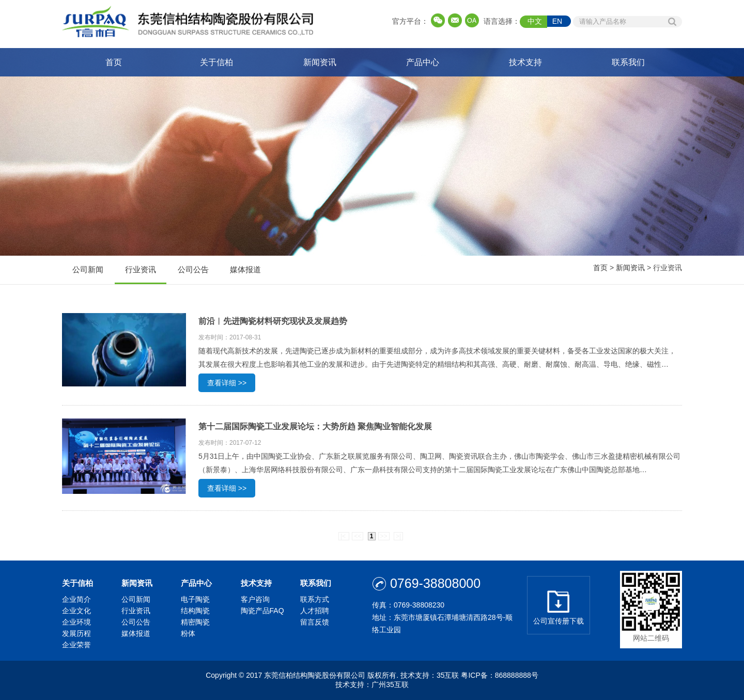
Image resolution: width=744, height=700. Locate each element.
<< (358, 536)
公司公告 (193, 275)
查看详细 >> (227, 383)
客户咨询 (255, 599)
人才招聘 (315, 611)
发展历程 (76, 633)
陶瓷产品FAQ (262, 611)
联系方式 (315, 599)
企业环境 (76, 622)
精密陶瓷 (195, 622)
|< (344, 536)
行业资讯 (141, 275)
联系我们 (628, 62)
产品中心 (423, 62)
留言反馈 (315, 622)
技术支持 (525, 62)
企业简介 (76, 599)
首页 (114, 62)
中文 (535, 21)
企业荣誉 (76, 645)
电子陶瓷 (195, 599)
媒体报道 (245, 275)
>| (398, 536)
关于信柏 (216, 62)
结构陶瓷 (195, 611)
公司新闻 (88, 275)
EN (557, 21)
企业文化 (76, 611)
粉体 (188, 633)
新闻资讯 (320, 62)
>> (384, 536)
